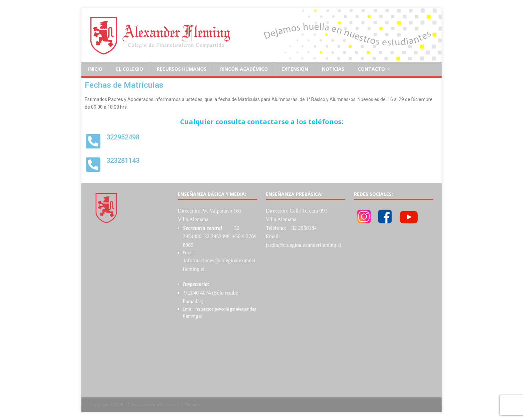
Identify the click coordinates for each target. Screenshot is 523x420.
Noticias (333, 69)
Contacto (371, 69)
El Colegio (130, 69)
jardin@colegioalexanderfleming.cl (304, 245)
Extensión (295, 69)
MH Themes (188, 405)
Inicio (95, 69)
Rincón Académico (244, 69)
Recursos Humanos (182, 69)
